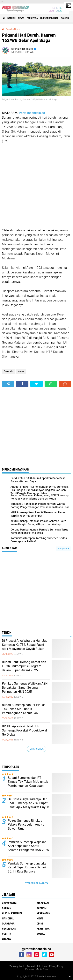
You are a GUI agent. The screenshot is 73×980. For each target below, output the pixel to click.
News (21, 18)
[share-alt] (8, 384)
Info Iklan (42, 966)
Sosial (41, 934)
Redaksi (31, 966)
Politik (65, 18)
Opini (40, 924)
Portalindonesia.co (32, 113)
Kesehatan (43, 913)
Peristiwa (32, 18)
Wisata (6, 939)
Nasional (8, 918)
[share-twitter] (36, 384)
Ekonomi (42, 908)
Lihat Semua (37, 749)
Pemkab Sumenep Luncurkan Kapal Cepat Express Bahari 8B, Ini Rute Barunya (28, 868)
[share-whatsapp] (51, 384)
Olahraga (8, 924)
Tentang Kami (17, 966)
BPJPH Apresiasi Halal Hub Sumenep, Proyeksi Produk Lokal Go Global (24, 730)
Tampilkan (63, 549)
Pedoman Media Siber (37, 969)
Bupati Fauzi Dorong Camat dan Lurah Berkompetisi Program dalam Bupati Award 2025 (24, 666)
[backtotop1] (70, 976)
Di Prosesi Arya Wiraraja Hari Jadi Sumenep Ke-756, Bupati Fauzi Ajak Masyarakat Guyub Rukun (25, 645)
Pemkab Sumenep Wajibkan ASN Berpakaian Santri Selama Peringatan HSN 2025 (25, 688)
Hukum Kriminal (49, 18)
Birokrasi (43, 903)
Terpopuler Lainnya (37, 883)
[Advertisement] (36, 186)
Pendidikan (9, 929)
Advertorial (10, 903)
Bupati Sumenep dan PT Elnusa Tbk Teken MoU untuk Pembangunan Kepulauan (24, 709)
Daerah (11, 18)
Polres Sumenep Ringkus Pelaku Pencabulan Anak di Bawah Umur (27, 825)
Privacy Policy (56, 966)
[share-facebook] (22, 384)
